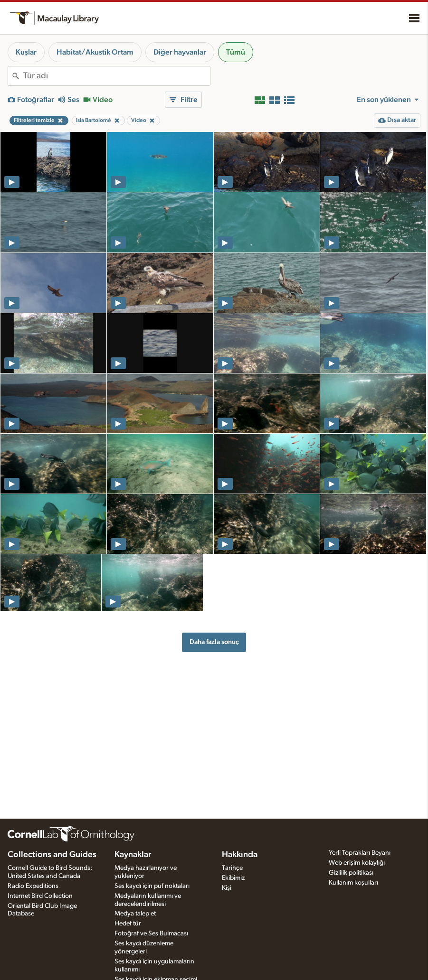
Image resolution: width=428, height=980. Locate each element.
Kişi (227, 888)
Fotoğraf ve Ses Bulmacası (151, 933)
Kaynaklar (133, 855)
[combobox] (117, 76)
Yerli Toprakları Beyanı (360, 853)
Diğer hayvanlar (180, 52)
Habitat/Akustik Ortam (95, 52)
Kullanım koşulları (353, 883)
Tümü (236, 52)
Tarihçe (232, 868)
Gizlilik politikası (351, 873)
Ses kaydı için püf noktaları (152, 886)
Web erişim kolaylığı (357, 863)
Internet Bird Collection (40, 896)
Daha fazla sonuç (214, 642)
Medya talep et (135, 914)
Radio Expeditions (33, 886)
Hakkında (240, 855)
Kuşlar (26, 52)
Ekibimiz (233, 878)
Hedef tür (128, 924)
